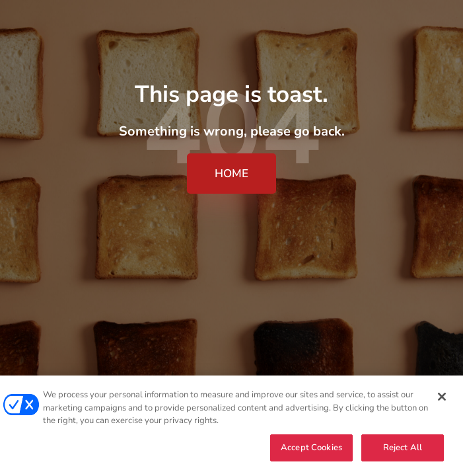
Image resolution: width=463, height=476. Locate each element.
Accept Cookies (311, 448)
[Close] (442, 397)
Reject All (403, 448)
